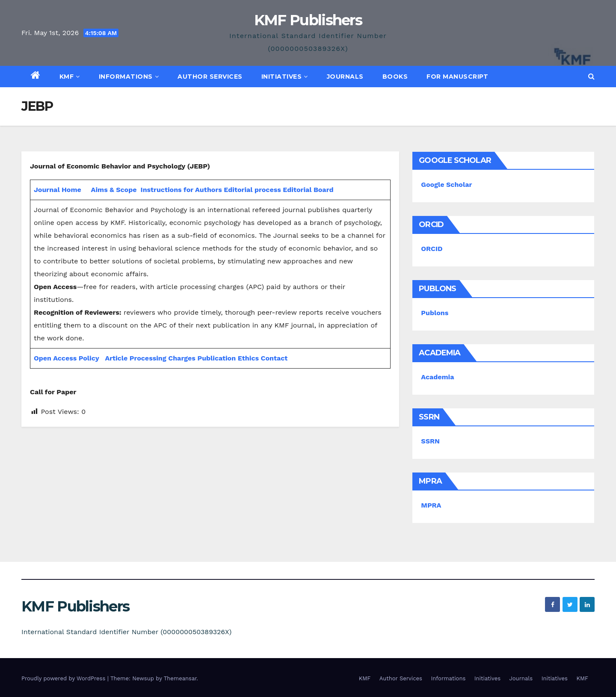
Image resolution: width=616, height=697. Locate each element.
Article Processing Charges (151, 358)
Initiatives (285, 77)
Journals (345, 77)
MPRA (431, 505)
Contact (274, 358)
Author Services (210, 77)
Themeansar (180, 678)
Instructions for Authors (181, 190)
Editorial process (252, 190)
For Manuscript (457, 77)
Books (395, 77)
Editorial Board (308, 190)
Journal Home (58, 190)
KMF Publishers (308, 20)
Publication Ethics (228, 358)
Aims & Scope (114, 190)
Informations (129, 77)
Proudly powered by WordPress (64, 678)
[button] (591, 76)
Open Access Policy (67, 358)
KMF (70, 77)
